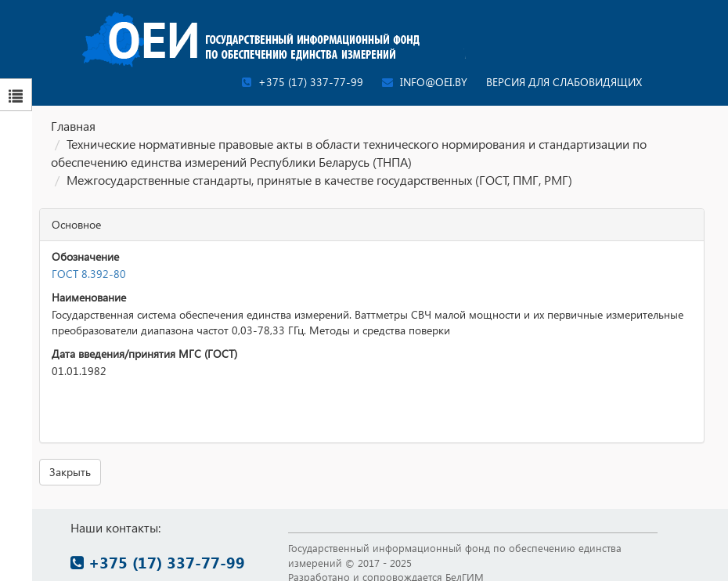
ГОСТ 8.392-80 (89, 274)
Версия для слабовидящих (564, 82)
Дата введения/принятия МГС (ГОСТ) (144, 354)
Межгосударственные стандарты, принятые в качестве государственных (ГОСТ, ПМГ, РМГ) (319, 180)
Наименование (89, 297)
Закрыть (70, 472)
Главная (73, 126)
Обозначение (85, 256)
